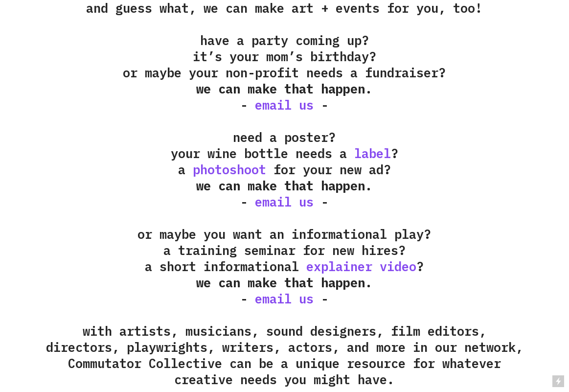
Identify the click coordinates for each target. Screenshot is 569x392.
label (373, 153)
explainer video (361, 266)
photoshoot (229, 170)
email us (284, 105)
